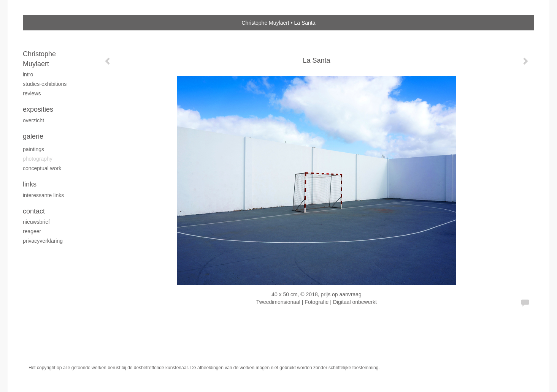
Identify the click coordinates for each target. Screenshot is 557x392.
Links (30, 184)
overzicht (33, 120)
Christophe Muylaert (265, 23)
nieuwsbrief (36, 222)
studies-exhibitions (45, 84)
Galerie (33, 136)
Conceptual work (42, 168)
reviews (32, 93)
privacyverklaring (43, 241)
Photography (38, 159)
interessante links (43, 195)
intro (28, 74)
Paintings (33, 149)
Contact (34, 211)
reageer (32, 231)
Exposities (38, 109)
